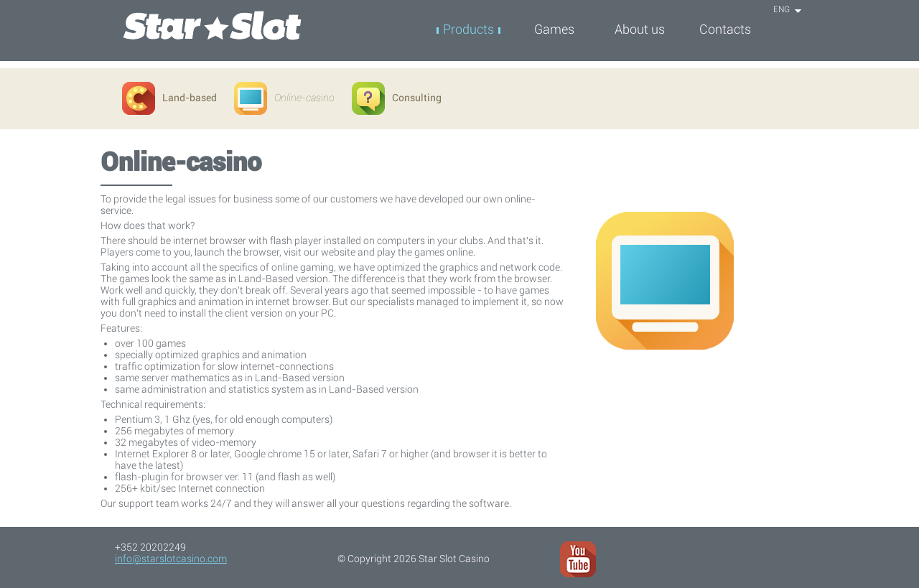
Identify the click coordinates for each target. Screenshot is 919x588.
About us (640, 29)
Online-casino (284, 98)
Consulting (397, 98)
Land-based (169, 98)
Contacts (725, 29)
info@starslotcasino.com (171, 559)
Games (554, 29)
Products (468, 29)
